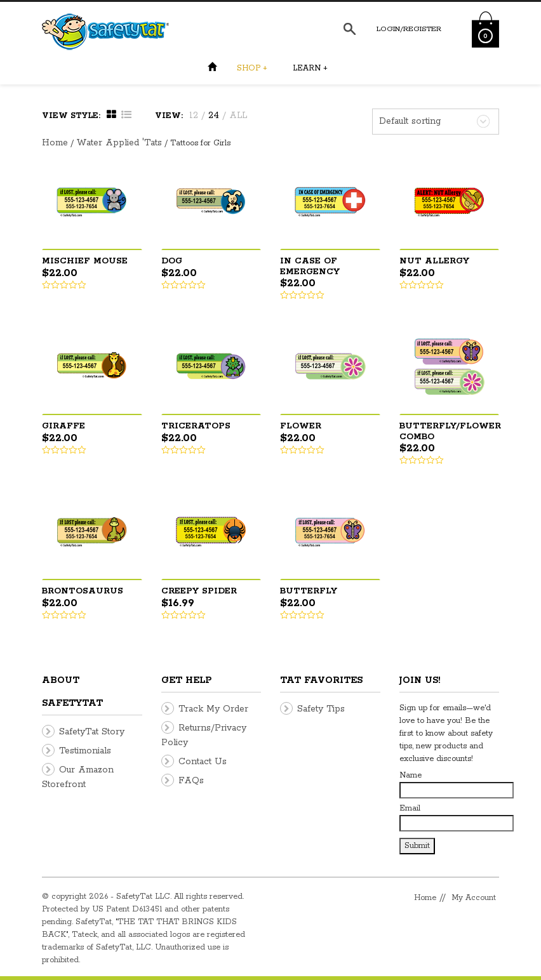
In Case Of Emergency (310, 267)
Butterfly (309, 591)
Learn (310, 68)
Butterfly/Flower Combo (450, 432)
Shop (252, 68)
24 (214, 116)
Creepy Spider (199, 591)
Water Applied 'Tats (119, 143)
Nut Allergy (434, 261)
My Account (474, 898)
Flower (301, 426)
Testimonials (85, 751)
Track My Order (213, 709)
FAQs (191, 781)
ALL (238, 116)
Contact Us (203, 762)
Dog (172, 261)
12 (194, 116)
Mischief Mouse (85, 261)
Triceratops (196, 426)
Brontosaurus (83, 591)
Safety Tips (321, 709)
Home (55, 143)
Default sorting (410, 121)
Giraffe (63, 426)
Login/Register (409, 29)
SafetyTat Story (92, 732)
